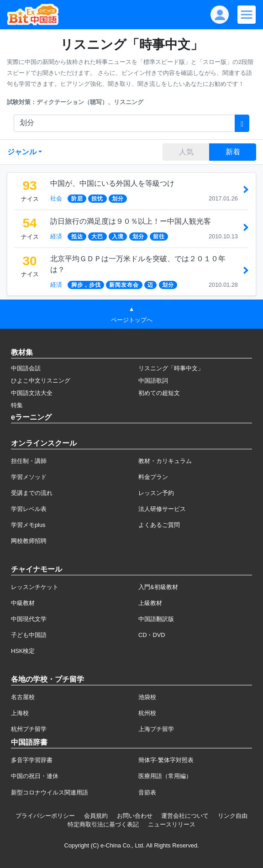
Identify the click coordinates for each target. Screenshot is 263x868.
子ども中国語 (29, 635)
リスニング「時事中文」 (171, 368)
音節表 (147, 792)
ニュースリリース (172, 824)
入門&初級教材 (158, 587)
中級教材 (23, 603)
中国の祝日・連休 (35, 776)
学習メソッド (29, 477)
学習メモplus (28, 525)
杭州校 (147, 713)
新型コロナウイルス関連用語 (50, 792)
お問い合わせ (135, 816)
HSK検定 (23, 651)
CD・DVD (152, 635)
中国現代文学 (29, 619)
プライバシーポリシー (45, 816)
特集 (17, 405)
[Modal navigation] (247, 15)
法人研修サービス (162, 509)
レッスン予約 (156, 493)
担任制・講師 (29, 461)
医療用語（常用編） (165, 776)
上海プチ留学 (156, 729)
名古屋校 (23, 697)
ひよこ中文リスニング (41, 381)
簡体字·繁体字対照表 (166, 760)
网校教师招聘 (29, 541)
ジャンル (22, 152)
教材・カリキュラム (165, 461)
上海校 (20, 713)
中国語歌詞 (153, 381)
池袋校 (147, 697)
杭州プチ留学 (29, 729)
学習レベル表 (29, 509)
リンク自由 (233, 816)
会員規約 (96, 816)
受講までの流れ (32, 493)
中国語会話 (26, 368)
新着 (233, 152)
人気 (186, 152)
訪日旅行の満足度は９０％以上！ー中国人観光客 (131, 221)
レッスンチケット (35, 587)
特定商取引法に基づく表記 (103, 824)
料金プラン (153, 477)
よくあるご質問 (159, 525)
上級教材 (150, 603)
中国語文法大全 (32, 393)
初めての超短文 (159, 393)
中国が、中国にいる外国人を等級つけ (112, 183)
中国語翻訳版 (156, 619)
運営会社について (185, 816)
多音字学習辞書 (32, 760)
